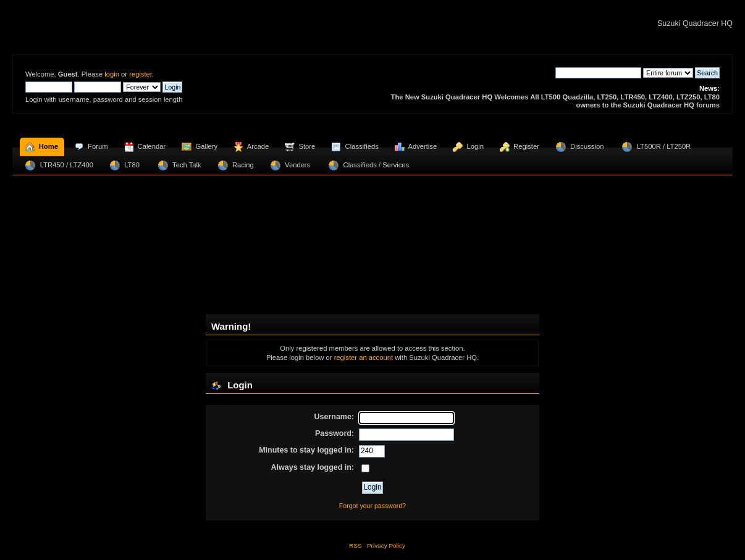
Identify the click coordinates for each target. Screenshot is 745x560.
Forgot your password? (372, 506)
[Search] (598, 73)
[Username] (406, 418)
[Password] (406, 435)
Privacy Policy (386, 545)
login (112, 74)
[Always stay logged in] (365, 468)
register (141, 74)
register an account (364, 357)
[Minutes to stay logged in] (372, 451)
